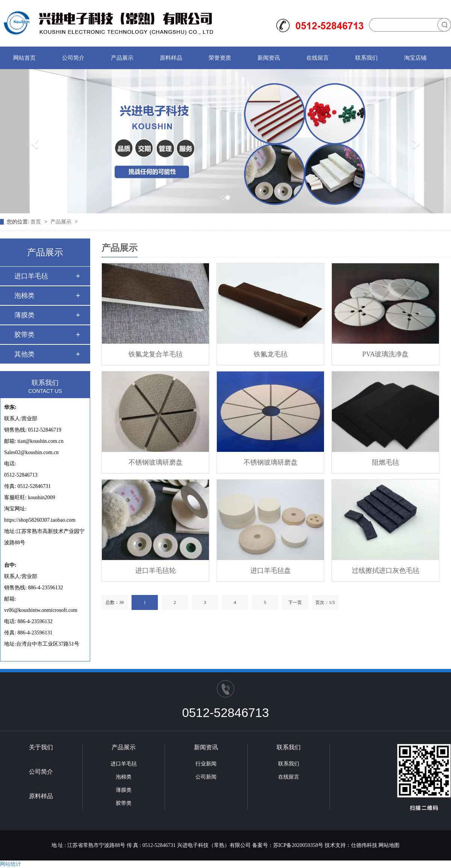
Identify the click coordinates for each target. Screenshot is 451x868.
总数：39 (115, 602)
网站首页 (24, 58)
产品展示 (122, 58)
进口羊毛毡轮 (156, 571)
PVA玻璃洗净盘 (386, 354)
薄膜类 (24, 315)
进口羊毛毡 (31, 276)
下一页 (295, 602)
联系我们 (366, 58)
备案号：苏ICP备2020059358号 (288, 845)
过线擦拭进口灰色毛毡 (386, 571)
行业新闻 (206, 764)
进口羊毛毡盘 (271, 571)
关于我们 (41, 747)
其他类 (24, 354)
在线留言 (318, 58)
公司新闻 (206, 777)
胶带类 (24, 335)
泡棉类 (24, 296)
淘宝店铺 (415, 58)
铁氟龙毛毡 (271, 354)
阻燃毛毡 (386, 462)
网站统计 (11, 864)
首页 (36, 222)
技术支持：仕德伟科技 (351, 845)
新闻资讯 (269, 58)
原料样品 (171, 58)
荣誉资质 (220, 58)
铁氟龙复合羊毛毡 (156, 354)
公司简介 (73, 58)
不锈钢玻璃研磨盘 (156, 462)
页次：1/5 (325, 602)
